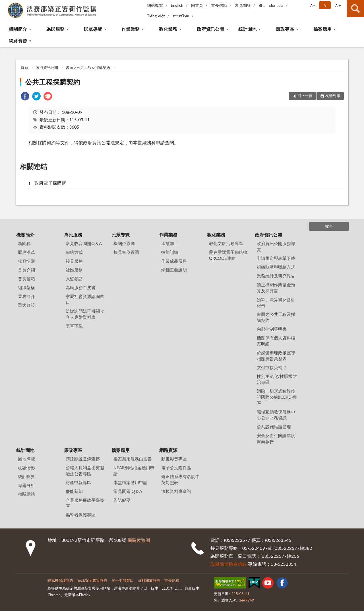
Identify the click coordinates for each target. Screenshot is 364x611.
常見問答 (243, 5)
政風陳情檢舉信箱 (229, 564)
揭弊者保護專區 (81, 515)
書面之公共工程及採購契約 (88, 67)
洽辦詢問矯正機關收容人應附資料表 (85, 314)
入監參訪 (74, 279)
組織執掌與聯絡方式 (276, 267)
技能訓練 (170, 252)
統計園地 (247, 29)
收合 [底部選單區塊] (329, 226)
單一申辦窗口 (123, 580)
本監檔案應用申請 (131, 482)
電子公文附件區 (176, 468)
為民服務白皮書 (81, 287)
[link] (25, 97)
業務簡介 (26, 296)
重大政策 (26, 305)
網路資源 (18, 41)
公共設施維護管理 (274, 427)
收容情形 (26, 261)
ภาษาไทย (181, 16)
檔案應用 (322, 29)
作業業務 (131, 29)
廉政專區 (285, 29)
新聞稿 (24, 243)
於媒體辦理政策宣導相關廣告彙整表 (276, 356)
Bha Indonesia (271, 5)
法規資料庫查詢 (176, 491)
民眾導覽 (93, 29)
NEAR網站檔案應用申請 (134, 471)
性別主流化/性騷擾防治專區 (277, 379)
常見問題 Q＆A (128, 491)
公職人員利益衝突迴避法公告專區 (85, 471)
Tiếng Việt (156, 16)
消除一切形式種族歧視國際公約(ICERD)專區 (277, 397)
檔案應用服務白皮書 (133, 459)
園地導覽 (26, 459)
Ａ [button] (325, 5)
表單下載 (74, 326)
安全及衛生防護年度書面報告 (276, 438)
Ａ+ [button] (338, 5)
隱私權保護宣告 (60, 580)
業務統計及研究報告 (276, 276)
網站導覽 (155, 5)
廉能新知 (74, 491)
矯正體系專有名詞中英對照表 (180, 479)
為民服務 (55, 29)
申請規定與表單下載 (276, 258)
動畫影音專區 (174, 459)
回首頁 (197, 5)
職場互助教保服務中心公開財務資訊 (276, 415)
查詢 (355, 9)
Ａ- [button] (312, 5)
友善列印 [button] (333, 96)
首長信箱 (219, 5)
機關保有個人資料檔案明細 (276, 341)
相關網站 (26, 494)
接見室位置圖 (126, 252)
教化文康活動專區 (226, 243)
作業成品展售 (174, 261)
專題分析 (26, 485)
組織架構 (26, 287)
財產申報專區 (78, 482)
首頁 (24, 67)
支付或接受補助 (272, 367)
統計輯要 (26, 476)
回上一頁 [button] (305, 96)
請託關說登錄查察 (83, 459)
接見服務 (74, 261)
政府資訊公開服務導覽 (276, 246)
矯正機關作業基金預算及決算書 (276, 288)
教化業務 (168, 29)
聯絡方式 (74, 252)
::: (5, 4)
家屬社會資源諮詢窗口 (85, 299)
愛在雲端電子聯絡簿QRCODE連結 (228, 255)
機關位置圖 (124, 243)
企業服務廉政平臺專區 (85, 503)
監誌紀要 (122, 500)
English (177, 5)
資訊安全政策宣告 (92, 580)
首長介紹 (26, 270)
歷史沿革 (26, 252)
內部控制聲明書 (272, 329)
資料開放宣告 (149, 580)
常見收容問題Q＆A (84, 243)
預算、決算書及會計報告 (276, 302)
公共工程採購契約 (53, 82)
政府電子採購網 (50, 183)
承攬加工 (170, 243)
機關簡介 (18, 29)
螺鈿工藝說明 (174, 270)
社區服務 (74, 270)
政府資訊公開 (210, 29)
